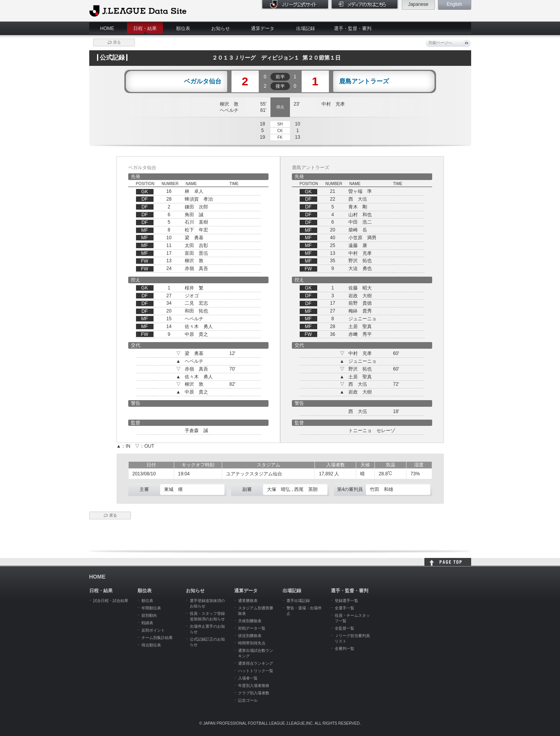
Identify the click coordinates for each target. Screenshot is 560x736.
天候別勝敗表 (250, 621)
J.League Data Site (138, 11)
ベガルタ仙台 (203, 81)
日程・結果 (145, 28)
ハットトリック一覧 (256, 671)
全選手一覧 (344, 608)
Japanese (418, 4)
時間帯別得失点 (252, 643)
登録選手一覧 (346, 601)
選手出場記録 (298, 601)
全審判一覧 (344, 649)
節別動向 (149, 615)
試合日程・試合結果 (111, 601)
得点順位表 (151, 645)
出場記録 (306, 28)
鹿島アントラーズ (364, 81)
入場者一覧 (248, 678)
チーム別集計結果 (157, 638)
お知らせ (221, 28)
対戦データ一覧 (252, 628)
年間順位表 (151, 608)
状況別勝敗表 (250, 636)
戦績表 (147, 623)
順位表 (183, 28)
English (454, 4)
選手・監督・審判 (353, 28)
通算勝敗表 (248, 601)
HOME (107, 28)
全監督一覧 (344, 628)
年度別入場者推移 (254, 686)
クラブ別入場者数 (254, 693)
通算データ (263, 28)
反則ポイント (153, 630)
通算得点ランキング (256, 663)
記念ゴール (248, 700)
